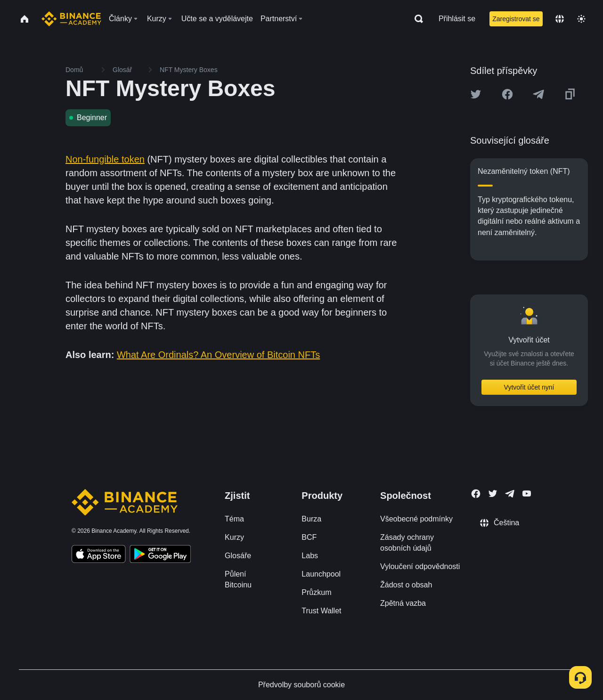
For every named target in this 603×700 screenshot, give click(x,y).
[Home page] (71, 19)
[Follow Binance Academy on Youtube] (527, 493)
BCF (309, 537)
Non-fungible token (105, 159)
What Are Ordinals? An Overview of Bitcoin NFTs (218, 355)
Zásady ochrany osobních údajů (407, 543)
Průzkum (316, 592)
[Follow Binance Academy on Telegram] (510, 494)
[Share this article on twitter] (476, 94)
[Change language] (560, 19)
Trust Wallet (321, 611)
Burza (311, 519)
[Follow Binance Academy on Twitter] (493, 494)
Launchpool (321, 574)
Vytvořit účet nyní (529, 387)
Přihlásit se (457, 19)
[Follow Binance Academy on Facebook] (476, 494)
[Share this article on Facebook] (507, 94)
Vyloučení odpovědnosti (420, 566)
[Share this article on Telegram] (538, 94)
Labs (310, 556)
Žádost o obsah (406, 585)
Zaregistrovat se (516, 19)
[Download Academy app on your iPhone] (99, 555)
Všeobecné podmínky (416, 519)
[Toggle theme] (581, 19)
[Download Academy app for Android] (160, 555)
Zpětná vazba (403, 603)
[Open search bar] (416, 19)
